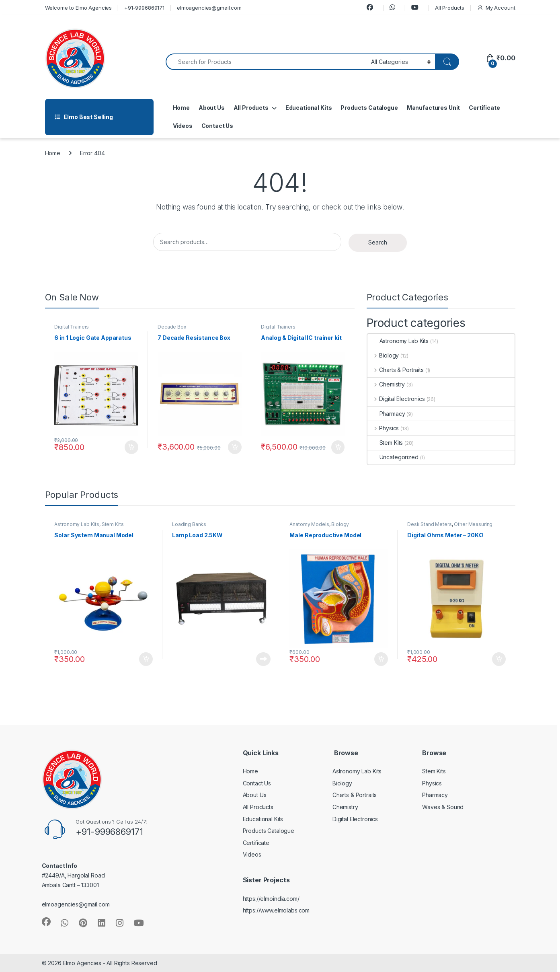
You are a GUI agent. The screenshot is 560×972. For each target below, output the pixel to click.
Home (181, 108)
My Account (496, 8)
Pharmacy (386, 414)
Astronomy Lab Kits (398, 341)
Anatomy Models (309, 524)
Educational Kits (309, 108)
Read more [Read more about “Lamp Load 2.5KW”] (263, 659)
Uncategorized (393, 457)
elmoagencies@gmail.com (209, 8)
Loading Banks (189, 524)
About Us (212, 108)
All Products (450, 8)
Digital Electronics (396, 399)
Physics (383, 428)
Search (378, 242)
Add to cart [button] (131, 447)
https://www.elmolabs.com (276, 910)
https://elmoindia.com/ (271, 899)
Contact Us (217, 126)
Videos (183, 126)
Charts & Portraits (396, 370)
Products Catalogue (369, 108)
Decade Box (172, 327)
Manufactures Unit (434, 108)
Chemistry (386, 384)
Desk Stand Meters (430, 524)
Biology (383, 355)
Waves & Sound (443, 807)
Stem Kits (385, 443)
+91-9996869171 (144, 8)
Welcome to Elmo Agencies (79, 8)
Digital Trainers (72, 327)
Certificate (484, 108)
